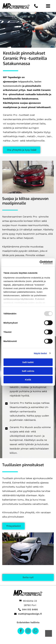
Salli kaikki (28, 362)
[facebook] (21, 631)
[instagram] (28, 631)
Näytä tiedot (40, 353)
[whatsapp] (35, 631)
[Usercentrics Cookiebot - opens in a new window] (40, 262)
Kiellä (28, 380)
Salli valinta (28, 371)
